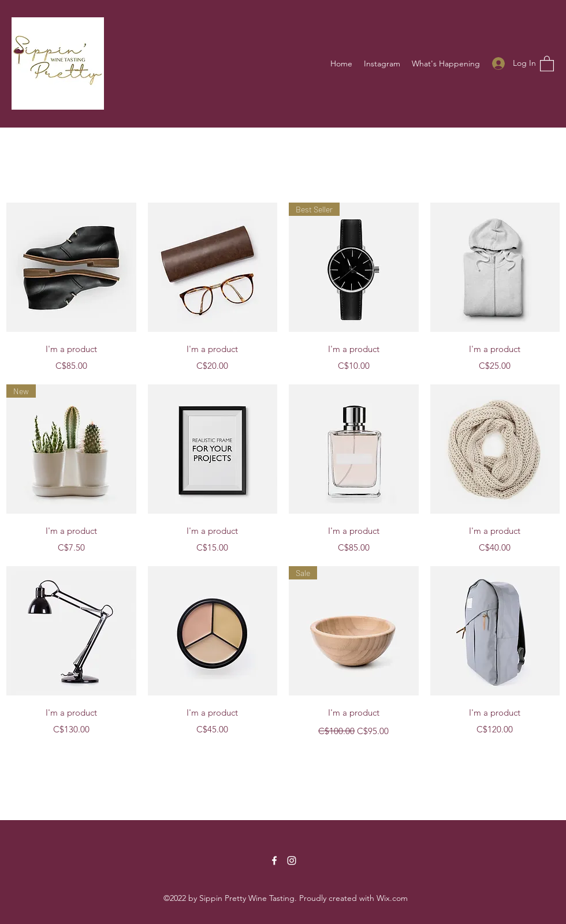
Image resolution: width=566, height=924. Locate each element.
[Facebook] (274, 861)
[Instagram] (292, 861)
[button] (547, 63)
